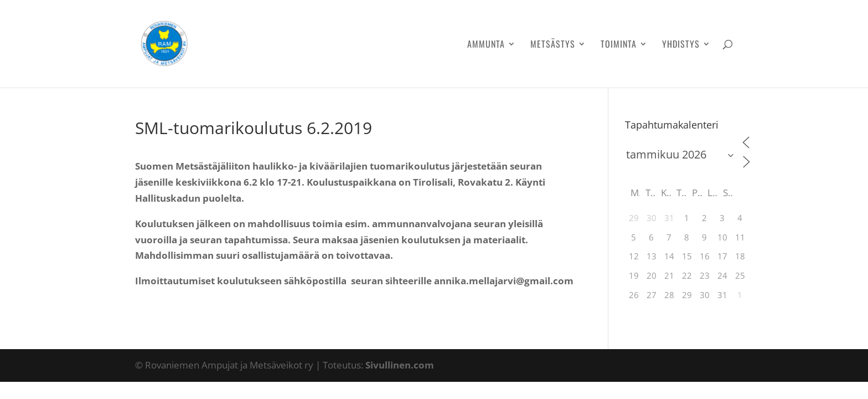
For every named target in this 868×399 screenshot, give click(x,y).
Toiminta (619, 45)
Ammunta (486, 45)
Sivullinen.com (400, 365)
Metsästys (553, 45)
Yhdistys (681, 45)
